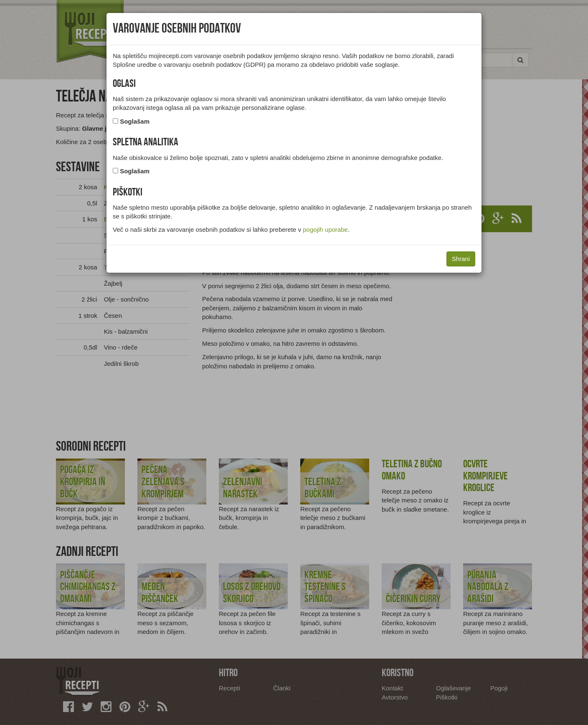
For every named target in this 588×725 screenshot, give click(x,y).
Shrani (461, 259)
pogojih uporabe (325, 229)
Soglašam (135, 121)
